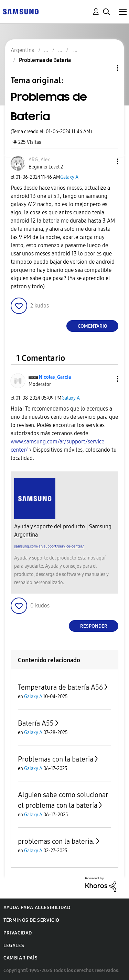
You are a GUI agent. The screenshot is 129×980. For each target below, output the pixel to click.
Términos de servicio (31, 920)
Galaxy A (69, 177)
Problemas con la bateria (56, 759)
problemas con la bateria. (56, 841)
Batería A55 (36, 723)
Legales (14, 946)
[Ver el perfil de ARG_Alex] (39, 160)
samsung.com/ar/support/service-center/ (49, 546)
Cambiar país (20, 958)
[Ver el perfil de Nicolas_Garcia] (55, 377)
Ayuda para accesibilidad (37, 908)
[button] (106, 161)
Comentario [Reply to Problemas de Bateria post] (93, 326)
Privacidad (18, 933)
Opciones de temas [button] (106, 68)
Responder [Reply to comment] (94, 626)
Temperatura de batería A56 (60, 687)
